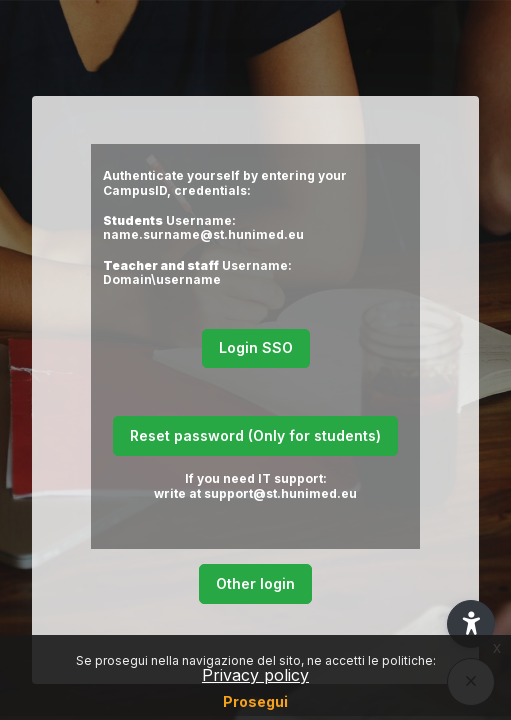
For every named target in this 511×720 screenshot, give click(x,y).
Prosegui (255, 701)
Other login (255, 583)
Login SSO (256, 347)
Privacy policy (255, 675)
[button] (471, 624)
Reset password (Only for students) (255, 435)
